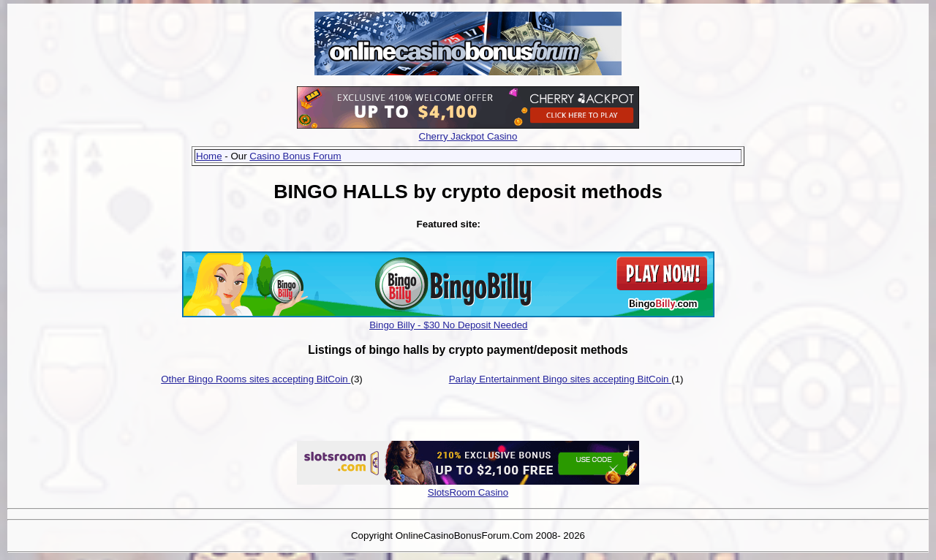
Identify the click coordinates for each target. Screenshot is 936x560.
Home (209, 156)
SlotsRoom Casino (468, 492)
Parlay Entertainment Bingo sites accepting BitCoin (560, 379)
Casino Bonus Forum (295, 156)
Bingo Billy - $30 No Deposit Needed (448, 325)
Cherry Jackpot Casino (468, 136)
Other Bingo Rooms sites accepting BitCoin (256, 379)
